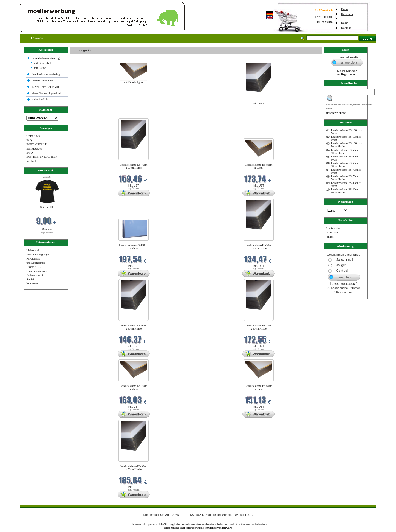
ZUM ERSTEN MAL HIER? (42, 157)
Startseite (37, 38)
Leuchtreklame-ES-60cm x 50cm (259, 387)
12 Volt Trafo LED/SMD (45, 87)
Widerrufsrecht (35, 275)
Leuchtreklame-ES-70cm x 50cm (134, 387)
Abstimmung (348, 284)
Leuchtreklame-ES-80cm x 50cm (259, 166)
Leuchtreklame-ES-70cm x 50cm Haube (134, 166)
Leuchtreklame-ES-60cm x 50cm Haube (134, 327)
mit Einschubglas (43, 63)
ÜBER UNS (33, 136)
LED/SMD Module (42, 81)
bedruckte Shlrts (40, 99)
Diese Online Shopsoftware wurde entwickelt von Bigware (198, 528)
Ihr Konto (347, 14)
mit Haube (40, 68)
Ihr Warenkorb (323, 10)
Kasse (345, 23)
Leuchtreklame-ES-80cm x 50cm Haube (259, 327)
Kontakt (346, 28)
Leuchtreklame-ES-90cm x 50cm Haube (134, 468)
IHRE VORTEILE (36, 144)
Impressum (32, 283)
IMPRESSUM (34, 149)
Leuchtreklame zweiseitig (46, 74)
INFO (29, 153)
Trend (335, 284)
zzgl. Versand (47, 233)
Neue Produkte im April (85, 115)
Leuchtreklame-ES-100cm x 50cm (134, 247)
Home (345, 9)
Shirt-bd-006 (47, 207)
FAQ (29, 140)
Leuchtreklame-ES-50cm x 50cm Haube (259, 247)
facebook (31, 161)
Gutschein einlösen (37, 271)
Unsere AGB (33, 267)
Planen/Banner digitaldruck (47, 93)
